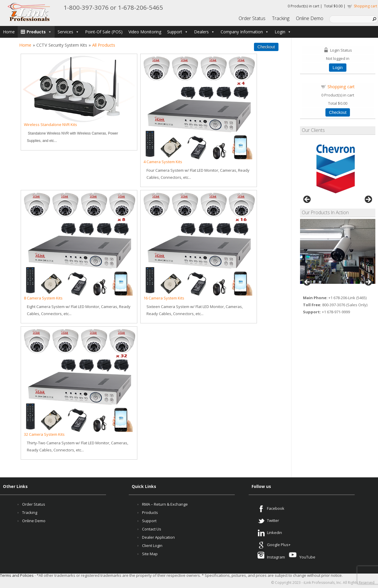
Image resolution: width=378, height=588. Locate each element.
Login (283, 32)
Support (178, 32)
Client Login (152, 546)
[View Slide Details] (338, 251)
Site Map (150, 554)
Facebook (276, 508)
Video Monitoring (145, 32)
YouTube (307, 557)
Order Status (252, 18)
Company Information (245, 32)
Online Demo (310, 18)
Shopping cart (365, 6)
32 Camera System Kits (44, 434)
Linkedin (274, 533)
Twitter (273, 520)
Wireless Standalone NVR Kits (50, 125)
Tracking (281, 18)
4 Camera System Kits (163, 162)
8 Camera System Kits (43, 298)
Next (368, 200)
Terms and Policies (17, 575)
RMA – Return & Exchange (165, 504)
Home (9, 32)
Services (68, 32)
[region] (338, 169)
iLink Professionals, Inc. (323, 583)
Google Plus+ (279, 545)
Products (39, 32)
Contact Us (152, 529)
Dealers (204, 32)
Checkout (338, 112)
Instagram (275, 557)
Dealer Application (158, 537)
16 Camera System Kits (164, 298)
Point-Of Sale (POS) (104, 32)
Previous (307, 200)
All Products (104, 45)
